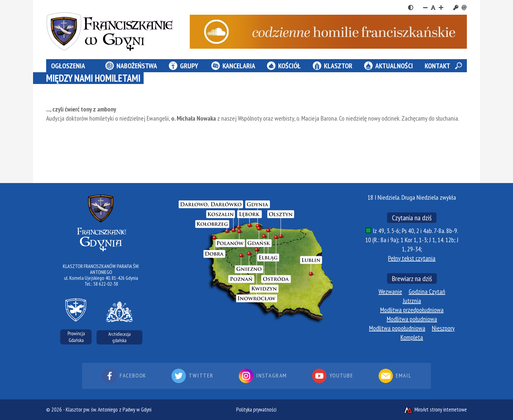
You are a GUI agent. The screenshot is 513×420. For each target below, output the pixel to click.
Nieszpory (443, 328)
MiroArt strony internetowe (435, 410)
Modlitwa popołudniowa (397, 328)
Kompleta (412, 337)
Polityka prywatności (256, 410)
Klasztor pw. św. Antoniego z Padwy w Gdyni (109, 410)
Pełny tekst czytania (412, 258)
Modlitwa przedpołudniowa (412, 310)
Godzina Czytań (427, 292)
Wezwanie (390, 292)
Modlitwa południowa (412, 319)
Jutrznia (412, 301)
